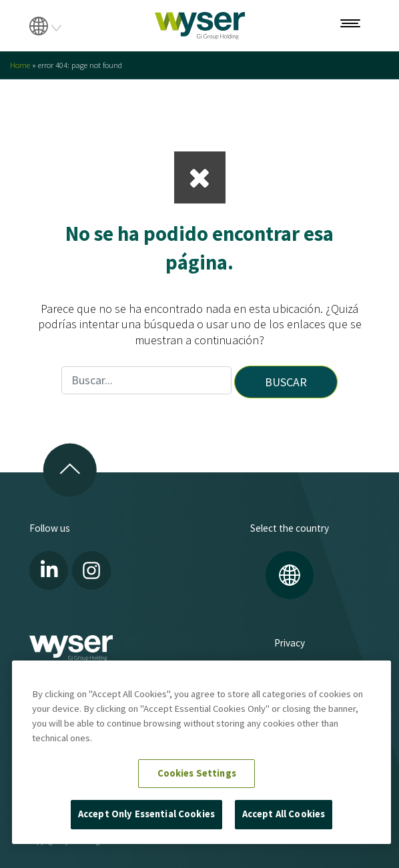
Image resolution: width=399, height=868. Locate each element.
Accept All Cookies (284, 814)
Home (20, 65)
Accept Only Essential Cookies (146, 814)
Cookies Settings (197, 773)
